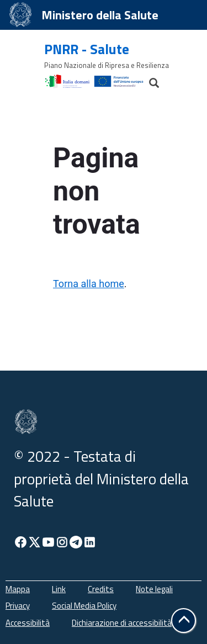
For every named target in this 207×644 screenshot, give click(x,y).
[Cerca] (149, 80)
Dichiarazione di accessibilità (122, 623)
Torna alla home (89, 284)
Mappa (18, 589)
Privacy (18, 606)
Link (59, 589)
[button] (184, 621)
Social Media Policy (84, 606)
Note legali (154, 589)
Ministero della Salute (100, 15)
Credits (101, 589)
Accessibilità (28, 623)
